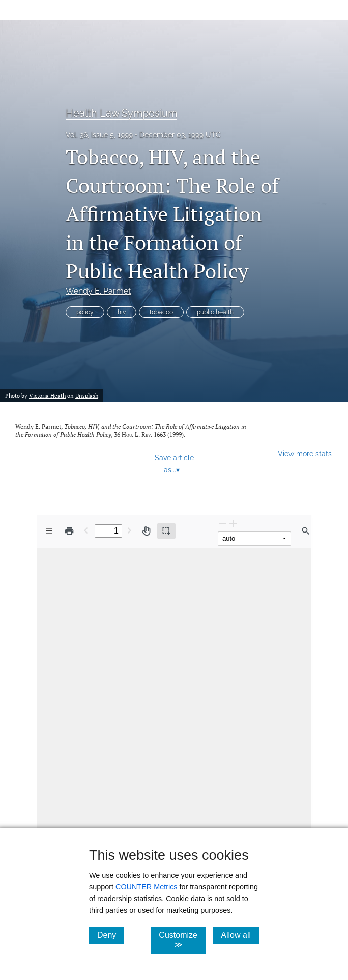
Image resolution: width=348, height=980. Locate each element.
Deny (111, 935)
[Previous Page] (86, 530)
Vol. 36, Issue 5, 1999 (99, 135)
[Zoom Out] (223, 523)
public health (215, 312)
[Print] (69, 531)
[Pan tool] (146, 531)
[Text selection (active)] (166, 531)
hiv (122, 312)
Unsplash (87, 396)
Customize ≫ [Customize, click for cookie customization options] (182, 940)
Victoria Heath (47, 396)
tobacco (161, 312)
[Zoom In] (233, 523)
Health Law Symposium (121, 113)
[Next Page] (129, 530)
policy (85, 312)
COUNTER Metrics (147, 887)
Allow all (240, 935)
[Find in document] (306, 531)
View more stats (305, 453)
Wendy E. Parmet (98, 291)
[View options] (49, 531)
